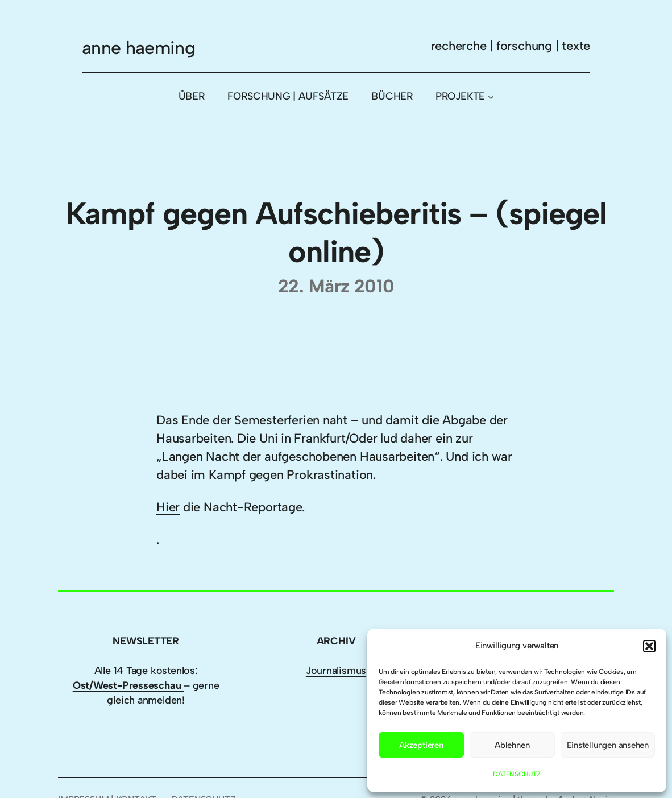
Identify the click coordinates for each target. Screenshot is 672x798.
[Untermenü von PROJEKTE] (491, 97)
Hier (168, 507)
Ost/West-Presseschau (128, 685)
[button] (649, 646)
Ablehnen (512, 745)
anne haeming (138, 48)
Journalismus (336, 671)
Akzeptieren (421, 745)
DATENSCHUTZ (517, 774)
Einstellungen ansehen (608, 745)
